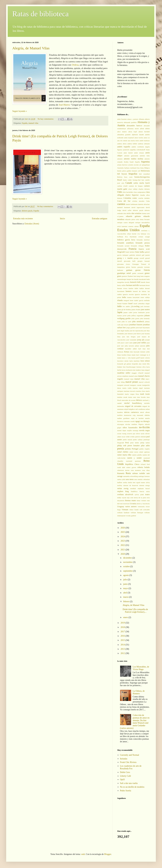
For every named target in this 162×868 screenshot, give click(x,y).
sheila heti (132, 482)
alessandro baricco (134, 126)
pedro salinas (138, 440)
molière (120, 415)
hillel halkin (139, 288)
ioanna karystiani (133, 297)
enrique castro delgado (126, 222)
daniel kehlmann (132, 204)
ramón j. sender (134, 458)
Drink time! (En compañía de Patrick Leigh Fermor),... (135, 611)
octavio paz (131, 434)
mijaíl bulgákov (130, 409)
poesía (121, 449)
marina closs (141, 391)
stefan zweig (123, 488)
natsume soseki (129, 421)
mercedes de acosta (129, 400)
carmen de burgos (136, 186)
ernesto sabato (134, 226)
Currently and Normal (130, 755)
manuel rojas (129, 379)
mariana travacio (130, 391)
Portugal (135, 449)
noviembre (128, 562)
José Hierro (64, 105)
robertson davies (123, 470)
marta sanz (132, 397)
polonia (128, 449)
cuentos (121, 204)
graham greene (134, 270)
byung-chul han (138, 180)
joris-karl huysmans (143, 328)
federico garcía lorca (126, 240)
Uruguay (121, 507)
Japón (120, 312)
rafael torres (134, 452)
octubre (127, 566)
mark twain (145, 394)
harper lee (130, 279)
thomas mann (131, 500)
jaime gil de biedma (124, 309)
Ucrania (133, 504)
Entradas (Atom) (32, 224)
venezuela (141, 507)
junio (126, 584)
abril (125, 593)
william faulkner (123, 513)
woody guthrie (131, 516)
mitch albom (145, 412)
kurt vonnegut (141, 355)
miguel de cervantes (133, 406)
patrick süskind (140, 437)
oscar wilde (126, 437)
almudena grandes (124, 135)
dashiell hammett (124, 207)
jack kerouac (145, 306)
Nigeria (141, 424)
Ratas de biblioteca (40, 14)
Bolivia (120, 177)
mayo (126, 588)
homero (129, 291)
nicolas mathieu (131, 424)
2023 (123, 541)
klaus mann (131, 355)
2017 (123, 632)
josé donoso (129, 334)
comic (135, 198)
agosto (126, 575)
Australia (120, 168)
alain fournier (122, 119)
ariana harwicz (122, 165)
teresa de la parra (140, 498)
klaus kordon (122, 355)
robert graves (131, 467)
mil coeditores (140, 409)
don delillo (127, 213)
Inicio (62, 219)
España (25, 123)
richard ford (145, 464)
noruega (135, 430)
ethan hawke (132, 234)
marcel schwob (144, 382)
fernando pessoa (143, 243)
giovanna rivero (124, 264)
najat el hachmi (137, 418)
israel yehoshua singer (142, 303)
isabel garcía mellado (142, 300)
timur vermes (141, 500)
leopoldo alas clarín (139, 364)
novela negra (144, 430)
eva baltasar (142, 234)
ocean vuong (122, 434)
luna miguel (146, 370)
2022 (123, 545)
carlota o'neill (122, 186)
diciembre (128, 558)
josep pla (141, 340)
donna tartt (146, 213)
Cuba (148, 201)
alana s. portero (133, 119)
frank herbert (130, 252)
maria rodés (127, 388)
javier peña (127, 316)
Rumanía (121, 473)
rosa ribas (146, 470)
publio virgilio (144, 449)
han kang (137, 276)
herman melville (133, 285)
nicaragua (121, 424)
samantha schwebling (130, 476)
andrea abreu (122, 144)
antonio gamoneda (131, 156)
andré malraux (145, 141)
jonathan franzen (136, 325)
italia (119, 306)
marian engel (138, 388)
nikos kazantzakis (130, 428)
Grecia (147, 270)
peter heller (135, 443)
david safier (127, 210)
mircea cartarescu (131, 412)
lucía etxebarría (127, 370)
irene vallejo (145, 297)
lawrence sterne (123, 361)
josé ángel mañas (123, 331)
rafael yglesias (144, 452)
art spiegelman (144, 165)
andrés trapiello (124, 147)
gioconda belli (130, 261)
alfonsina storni (133, 129)
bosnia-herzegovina (142, 177)
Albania (142, 119)
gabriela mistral (135, 255)
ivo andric (126, 306)
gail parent (146, 255)
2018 (123, 627)
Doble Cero (125, 772)
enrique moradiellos (142, 222)
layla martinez (134, 361)
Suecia (142, 491)
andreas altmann (144, 144)
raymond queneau (133, 461)
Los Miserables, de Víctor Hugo (141, 668)
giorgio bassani (144, 261)
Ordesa (75, 65)
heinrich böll (135, 282)
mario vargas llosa (132, 394)
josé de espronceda (136, 331)
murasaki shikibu (143, 415)
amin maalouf (129, 138)
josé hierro (137, 334)
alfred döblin (145, 129)
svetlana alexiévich (125, 494)
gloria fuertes (131, 267)
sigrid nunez (141, 482)
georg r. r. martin (125, 258)
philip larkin (145, 443)
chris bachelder (128, 192)
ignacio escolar (128, 294)
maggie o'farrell (137, 373)
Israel (130, 303)
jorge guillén (131, 328)
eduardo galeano (133, 216)
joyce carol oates (127, 343)
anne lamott (128, 153)
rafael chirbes (123, 452)
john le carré (126, 322)
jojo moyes (125, 325)
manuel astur (133, 376)
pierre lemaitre (134, 446)
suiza (148, 491)
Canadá (129, 183)
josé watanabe (131, 340)
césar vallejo (133, 189)
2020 (123, 554)
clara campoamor (139, 192)
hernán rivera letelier (125, 288)
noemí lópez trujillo (125, 430)
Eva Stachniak (131, 237)
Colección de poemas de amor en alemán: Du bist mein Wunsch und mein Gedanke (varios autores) (135, 722)
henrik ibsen (145, 282)
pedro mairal (127, 440)
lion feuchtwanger (129, 367)
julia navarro (129, 346)
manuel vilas (33, 123)
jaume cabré (128, 312)
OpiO (122, 780)
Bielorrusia (145, 171)
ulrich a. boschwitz (143, 504)
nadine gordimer (123, 418)
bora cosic (128, 177)
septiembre (128, 571)
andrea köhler (132, 144)
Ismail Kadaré (122, 303)
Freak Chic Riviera (128, 762)
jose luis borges (129, 337)
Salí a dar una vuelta (129, 783)
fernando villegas (137, 246)
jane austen (145, 309)
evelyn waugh (144, 237)
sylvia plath (139, 494)
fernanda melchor (143, 240)
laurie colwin (145, 358)
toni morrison (125, 504)
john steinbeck (138, 322)
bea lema (140, 168)
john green (135, 318)
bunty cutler (127, 180)
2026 (123, 528)
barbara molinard (130, 168)
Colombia (127, 198)
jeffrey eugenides (137, 316)
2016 (123, 636)
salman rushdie (139, 473)
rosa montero (136, 470)
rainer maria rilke (124, 455)
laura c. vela (126, 358)
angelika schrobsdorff (138, 150)
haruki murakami (140, 279)
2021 (123, 550)
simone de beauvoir (131, 485)
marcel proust (132, 382)
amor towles (139, 138)
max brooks (141, 397)
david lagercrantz (138, 207)
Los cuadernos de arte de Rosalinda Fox (131, 767)
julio (125, 580)
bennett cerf (136, 171)
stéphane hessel (144, 488)
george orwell (139, 258)
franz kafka (140, 252)
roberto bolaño (144, 467)
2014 (123, 645)
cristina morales (138, 201)
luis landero (137, 370)
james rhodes (136, 309)
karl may (142, 349)
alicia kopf (133, 132)
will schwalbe (145, 510)
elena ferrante (145, 219)
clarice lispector (132, 195)
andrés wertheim (138, 147)
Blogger (108, 854)
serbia (125, 482)
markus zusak (122, 397)
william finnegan (137, 513)
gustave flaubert (128, 276)
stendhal (133, 488)
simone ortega (144, 485)
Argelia (137, 162)
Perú (127, 443)
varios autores (131, 507)
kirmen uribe (145, 352)
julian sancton (140, 346)
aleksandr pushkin (130, 122)
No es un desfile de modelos (132, 787)
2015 (123, 640)
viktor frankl (134, 510)
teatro (147, 494)
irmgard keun (128, 300)
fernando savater (123, 246)
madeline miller (124, 373)
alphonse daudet (138, 135)
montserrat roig (130, 415)
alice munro (122, 132)
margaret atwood (123, 385)
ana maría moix (133, 141)
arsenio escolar (133, 165)
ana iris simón (122, 141)
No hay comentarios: (46, 119)
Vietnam (125, 510)
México (139, 400)
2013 (123, 649)
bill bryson (122, 174)
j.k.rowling (135, 306)
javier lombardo (139, 312)
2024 (123, 537)
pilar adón (145, 446)
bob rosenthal (144, 174)
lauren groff (135, 358)
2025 (123, 532)
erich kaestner (122, 226)
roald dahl (121, 467)
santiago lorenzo (144, 476)
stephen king (123, 491)
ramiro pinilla (137, 455)
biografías (133, 174)
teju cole (130, 498)
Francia (133, 249)
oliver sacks (140, 434)
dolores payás (27, 211)
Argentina (145, 162)
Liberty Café (126, 776)
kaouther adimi (131, 349)
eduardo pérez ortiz (132, 219)
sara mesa (130, 479)
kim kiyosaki (135, 352)
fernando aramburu (125, 243)
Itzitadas (124, 759)
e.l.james (120, 216)
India (124, 297)
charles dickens (144, 189)
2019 (123, 623)
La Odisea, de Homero (139, 692)
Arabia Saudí (129, 162)
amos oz (147, 138)
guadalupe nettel (124, 273)
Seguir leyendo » (20, 111)
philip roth (122, 446)
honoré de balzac (140, 291)
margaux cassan (136, 385)
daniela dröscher (144, 204)
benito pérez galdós (124, 171)
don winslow (136, 213)
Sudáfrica (134, 491)
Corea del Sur (124, 201)
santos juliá (121, 479)
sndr (83, 854)
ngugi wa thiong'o (142, 421)
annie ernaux (139, 153)
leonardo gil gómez (124, 364)
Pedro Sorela (126, 791)
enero (126, 617)
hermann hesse (145, 285)
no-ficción (144, 427)
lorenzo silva (141, 367)
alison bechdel (144, 132)
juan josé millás (140, 343)
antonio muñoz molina (134, 159)
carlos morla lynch (142, 183)
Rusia (128, 473)
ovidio (132, 437)
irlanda (120, 300)
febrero (127, 601)
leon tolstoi (145, 361)
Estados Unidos (128, 230)
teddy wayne (122, 498)
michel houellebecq (133, 403)
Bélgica (147, 168)
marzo (126, 597)
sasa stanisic (138, 479)
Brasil (120, 180)
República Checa (132, 464)
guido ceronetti (138, 273)
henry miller (121, 285)
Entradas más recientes (23, 219)
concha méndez (144, 198)
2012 (123, 653)
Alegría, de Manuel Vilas (31, 48)
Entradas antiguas (100, 219)
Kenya (127, 352)
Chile (120, 192)
